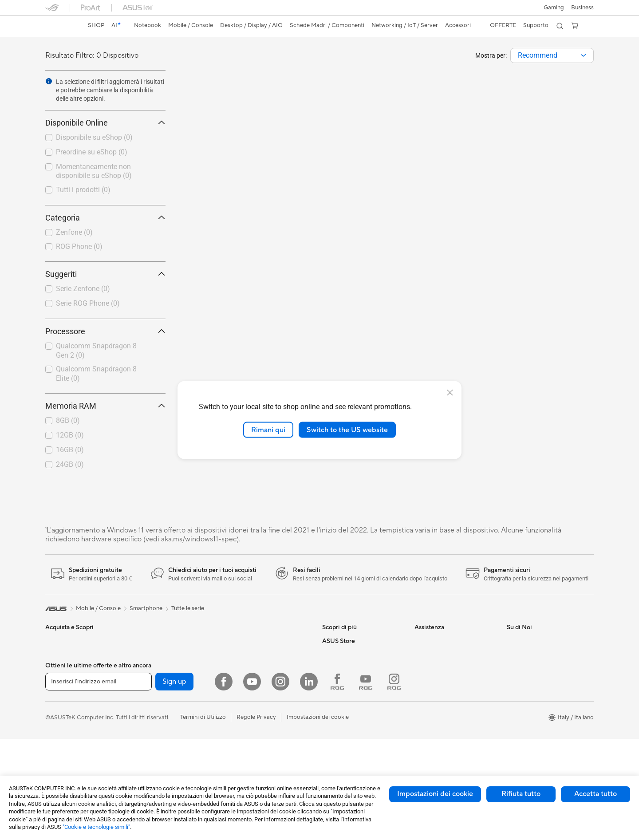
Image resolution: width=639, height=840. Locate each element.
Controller (242, 761)
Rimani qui (268, 430)
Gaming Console (67, 761)
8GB (68, 420)
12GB (70, 435)
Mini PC (147, 654)
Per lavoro (59, 668)
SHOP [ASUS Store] (96, 25)
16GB (70, 450)
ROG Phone (79, 246)
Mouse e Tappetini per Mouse (267, 734)
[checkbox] (105, 233)
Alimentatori (153, 761)
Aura (328, 694)
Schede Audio (156, 721)
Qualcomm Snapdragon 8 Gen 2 (96, 351)
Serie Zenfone (83, 289)
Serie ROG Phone (88, 303)
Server (237, 694)
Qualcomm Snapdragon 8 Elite (96, 374)
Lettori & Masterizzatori (168, 774)
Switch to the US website (347, 430)
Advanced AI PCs (345, 667)
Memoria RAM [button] (105, 406)
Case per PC (154, 734)
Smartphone (62, 748)
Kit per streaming (251, 774)
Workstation (153, 667)
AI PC (330, 654)
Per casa (56, 655)
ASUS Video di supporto (447, 681)
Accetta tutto (596, 794)
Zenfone (74, 232)
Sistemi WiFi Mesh (253, 667)
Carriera (518, 654)
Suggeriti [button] (105, 274)
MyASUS (426, 694)
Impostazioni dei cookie (435, 794)
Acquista (334, 721)
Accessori (58, 721)
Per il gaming (62, 708)
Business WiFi (247, 654)
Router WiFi (244, 641)
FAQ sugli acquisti (438, 721)
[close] (450, 392)
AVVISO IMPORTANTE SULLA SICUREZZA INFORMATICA (547, 698)
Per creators (61, 681)
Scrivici (424, 654)
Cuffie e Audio (247, 748)
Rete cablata (245, 681)
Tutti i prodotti (83, 190)
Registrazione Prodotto (445, 667)
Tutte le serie (188, 608)
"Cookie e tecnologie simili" (96, 827)
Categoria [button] (105, 218)
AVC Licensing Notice (351, 641)
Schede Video (156, 708)
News (514, 667)
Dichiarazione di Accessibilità (545, 681)
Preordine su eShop (92, 152)
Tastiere (239, 721)
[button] (554, 8)
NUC (144, 641)
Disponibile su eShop (94, 137)
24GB (70, 464)
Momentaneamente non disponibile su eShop (94, 171)
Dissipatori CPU (158, 748)
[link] (60, 26)
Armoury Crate (342, 681)
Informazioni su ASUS (535, 641)
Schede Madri (156, 694)
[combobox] (552, 55)
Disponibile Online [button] (105, 123)
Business (582, 8)
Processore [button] (105, 331)
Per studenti (61, 694)
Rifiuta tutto (521, 794)
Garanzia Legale (435, 707)
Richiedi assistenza (439, 641)
